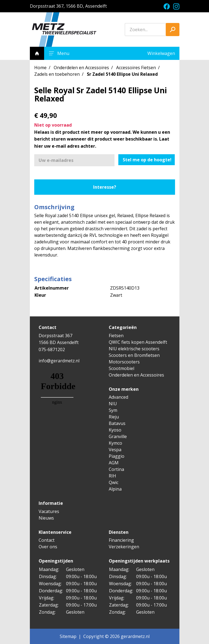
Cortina (116, 469)
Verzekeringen (124, 547)
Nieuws (46, 518)
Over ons (48, 547)
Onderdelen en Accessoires (81, 68)
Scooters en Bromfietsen (134, 355)
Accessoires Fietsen (136, 68)
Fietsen (116, 336)
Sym (113, 410)
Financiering (121, 540)
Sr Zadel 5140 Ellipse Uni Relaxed (122, 74)
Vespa (115, 450)
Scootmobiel (121, 368)
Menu (58, 53)
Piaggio (117, 456)
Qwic (114, 482)
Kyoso (115, 430)
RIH (112, 476)
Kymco (115, 443)
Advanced (118, 397)
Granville (118, 436)
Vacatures (49, 511)
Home (40, 68)
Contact (47, 540)
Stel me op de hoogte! (147, 160)
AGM (114, 463)
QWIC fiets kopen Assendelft (138, 342)
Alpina (115, 489)
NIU (113, 404)
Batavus (117, 423)
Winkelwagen (161, 53)
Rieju (114, 417)
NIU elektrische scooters (134, 349)
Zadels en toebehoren (57, 74)
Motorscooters (124, 362)
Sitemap (68, 636)
